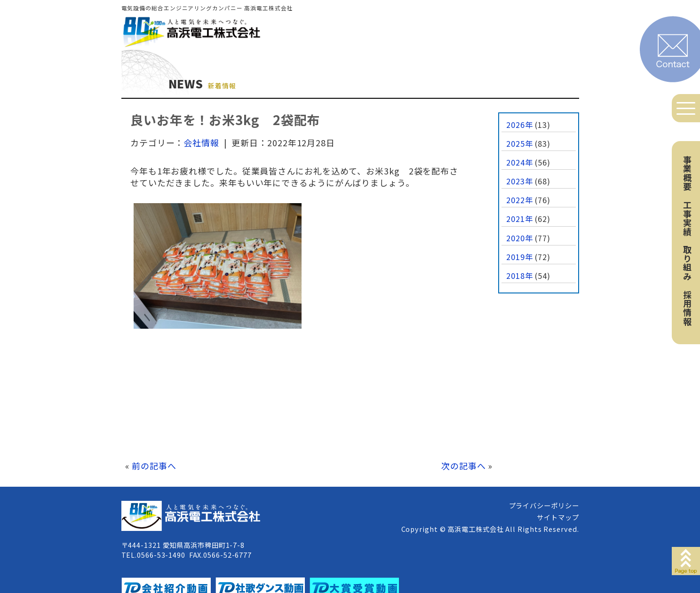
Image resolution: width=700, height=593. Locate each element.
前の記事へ (154, 466)
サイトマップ (558, 517)
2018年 (520, 276)
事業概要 (687, 173)
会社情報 (201, 142)
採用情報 (687, 308)
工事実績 (687, 218)
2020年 (520, 238)
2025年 (520, 143)
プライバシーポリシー (544, 505)
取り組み (687, 263)
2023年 (520, 181)
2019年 (520, 257)
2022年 (520, 200)
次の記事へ (464, 466)
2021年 (520, 219)
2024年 (520, 162)
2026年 (520, 125)
